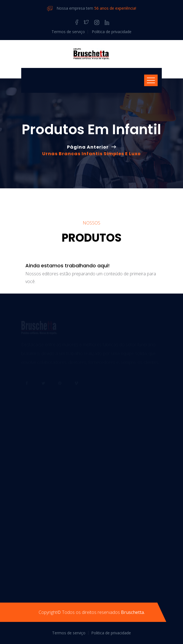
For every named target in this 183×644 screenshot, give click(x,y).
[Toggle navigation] (151, 80)
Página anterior (88, 147)
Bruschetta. (133, 612)
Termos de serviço (68, 32)
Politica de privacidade (112, 32)
